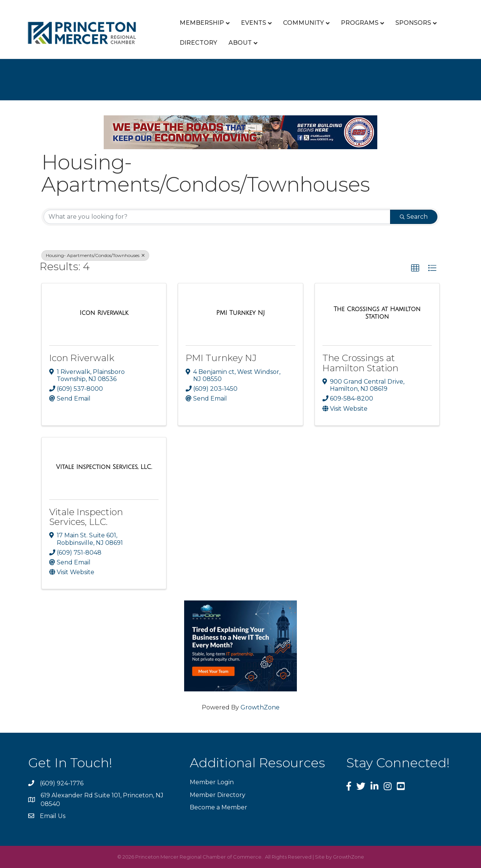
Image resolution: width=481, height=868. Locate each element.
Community (303, 23)
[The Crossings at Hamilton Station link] (377, 313)
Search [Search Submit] (414, 217)
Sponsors (413, 23)
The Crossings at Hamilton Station (360, 363)
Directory (198, 43)
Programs (360, 23)
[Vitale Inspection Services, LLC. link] (104, 467)
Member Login (212, 782)
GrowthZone (260, 707)
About (240, 43)
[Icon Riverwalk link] (104, 313)
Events (253, 23)
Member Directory (218, 795)
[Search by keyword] (217, 217)
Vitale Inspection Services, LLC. (86, 517)
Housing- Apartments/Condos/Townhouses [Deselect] (95, 255)
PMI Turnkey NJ (221, 358)
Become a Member (219, 807)
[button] (415, 268)
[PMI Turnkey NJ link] (240, 313)
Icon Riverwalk (82, 358)
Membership (202, 23)
